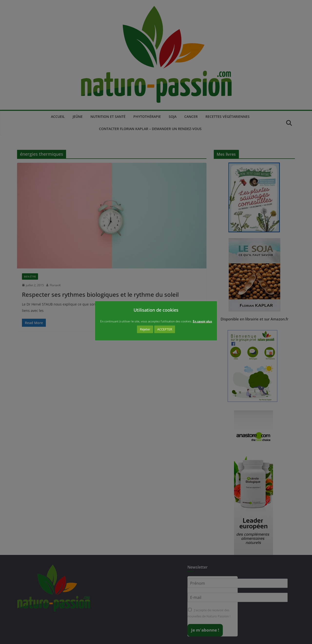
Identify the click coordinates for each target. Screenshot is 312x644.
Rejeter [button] (145, 329)
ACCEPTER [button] (165, 329)
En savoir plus (202, 321)
